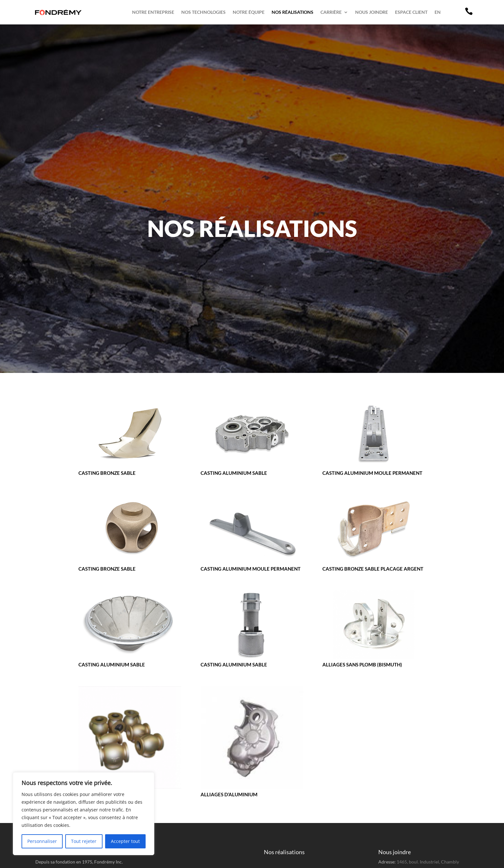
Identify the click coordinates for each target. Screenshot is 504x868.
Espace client (411, 12)
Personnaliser (42, 841)
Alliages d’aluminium (229, 794)
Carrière (331, 12)
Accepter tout (125, 841)
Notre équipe (249, 12)
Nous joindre (372, 12)
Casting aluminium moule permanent (372, 473)
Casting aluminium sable (234, 473)
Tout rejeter (84, 841)
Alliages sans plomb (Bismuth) (362, 665)
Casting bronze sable (107, 473)
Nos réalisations (292, 12)
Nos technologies (203, 12)
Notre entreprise (153, 12)
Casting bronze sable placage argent (373, 569)
